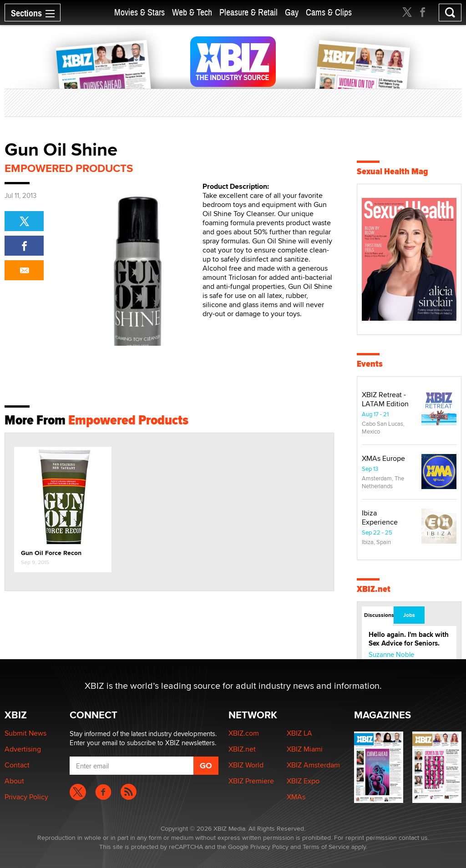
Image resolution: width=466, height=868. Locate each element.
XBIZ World (246, 765)
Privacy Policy (26, 797)
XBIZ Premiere (251, 781)
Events (370, 364)
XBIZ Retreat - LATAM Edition (385, 399)
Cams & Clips (329, 13)
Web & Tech (192, 13)
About (14, 781)
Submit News (25, 733)
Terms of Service (326, 847)
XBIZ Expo (303, 781)
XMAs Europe (383, 458)
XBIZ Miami (305, 749)
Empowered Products (69, 168)
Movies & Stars (139, 13)
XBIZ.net (374, 589)
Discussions (378, 615)
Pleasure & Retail (248, 13)
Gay (292, 13)
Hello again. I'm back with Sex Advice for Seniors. (409, 639)
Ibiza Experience (380, 517)
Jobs (409, 615)
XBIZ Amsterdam (313, 765)
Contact (17, 765)
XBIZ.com (244, 733)
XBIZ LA (299, 733)
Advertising (23, 749)
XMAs (296, 797)
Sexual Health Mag (393, 171)
